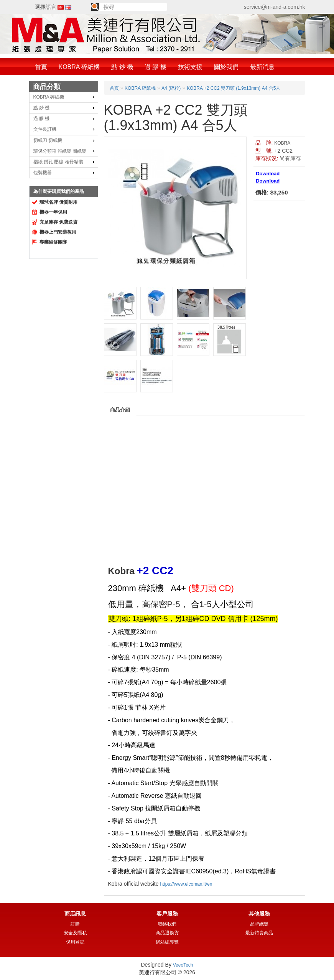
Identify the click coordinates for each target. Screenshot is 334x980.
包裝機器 (43, 173)
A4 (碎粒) (171, 88)
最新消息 (262, 67)
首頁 (41, 67)
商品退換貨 (167, 933)
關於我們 (226, 67)
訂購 (75, 924)
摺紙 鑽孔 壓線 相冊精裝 (58, 162)
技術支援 (190, 67)
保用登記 (75, 942)
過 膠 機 (155, 67)
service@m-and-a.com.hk (275, 7)
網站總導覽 (167, 942)
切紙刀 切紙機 (48, 140)
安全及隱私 (75, 933)
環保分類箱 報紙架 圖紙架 (60, 151)
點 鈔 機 (122, 67)
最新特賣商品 (259, 933)
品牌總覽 (259, 924)
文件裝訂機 (45, 129)
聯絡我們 (167, 924)
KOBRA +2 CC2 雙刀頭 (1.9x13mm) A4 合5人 (234, 88)
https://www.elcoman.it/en (186, 884)
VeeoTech (183, 965)
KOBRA (282, 143)
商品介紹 (120, 410)
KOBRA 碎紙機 (79, 67)
